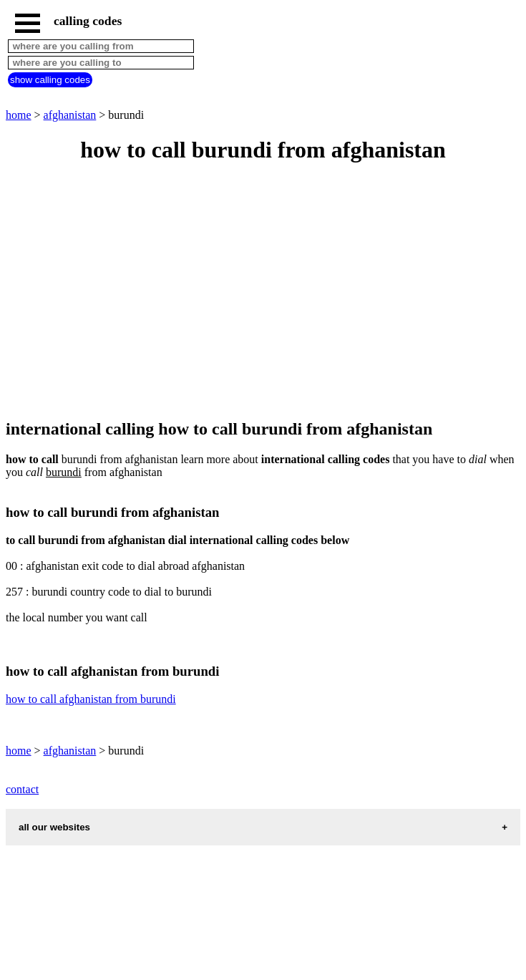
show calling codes (50, 80)
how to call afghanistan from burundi (91, 699)
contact (22, 789)
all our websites (54, 827)
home (19, 115)
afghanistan (70, 115)
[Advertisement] (263, 292)
